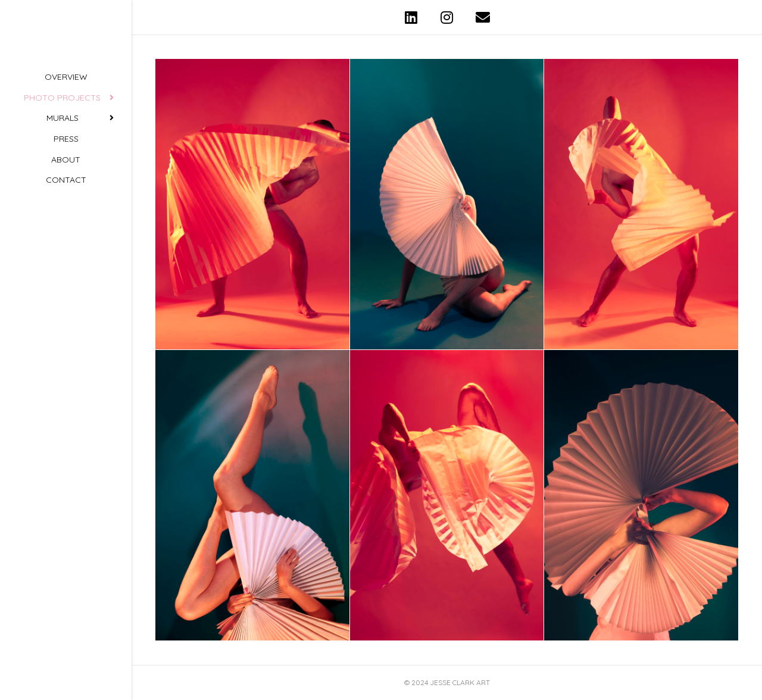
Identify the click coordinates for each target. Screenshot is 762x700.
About (66, 224)
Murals (63, 183)
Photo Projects (62, 162)
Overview (66, 142)
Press (66, 204)
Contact (66, 245)
